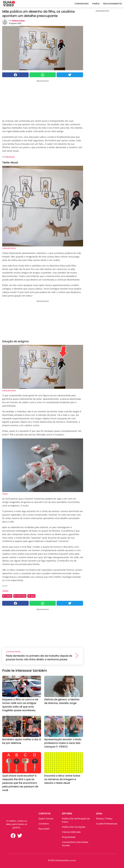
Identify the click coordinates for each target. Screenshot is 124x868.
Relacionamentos (112, 4)
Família (96, 4)
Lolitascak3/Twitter (9, 248)
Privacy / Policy (104, 819)
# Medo (7, 596)
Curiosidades (81, 4)
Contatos (44, 824)
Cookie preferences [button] (107, 824)
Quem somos (46, 819)
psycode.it (44, 829)
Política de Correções (74, 827)
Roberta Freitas (18, 21)
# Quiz (31, 596)
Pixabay (5, 494)
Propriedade (69, 837)
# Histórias (20, 596)
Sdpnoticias (10, 157)
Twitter (5, 591)
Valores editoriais (71, 832)
